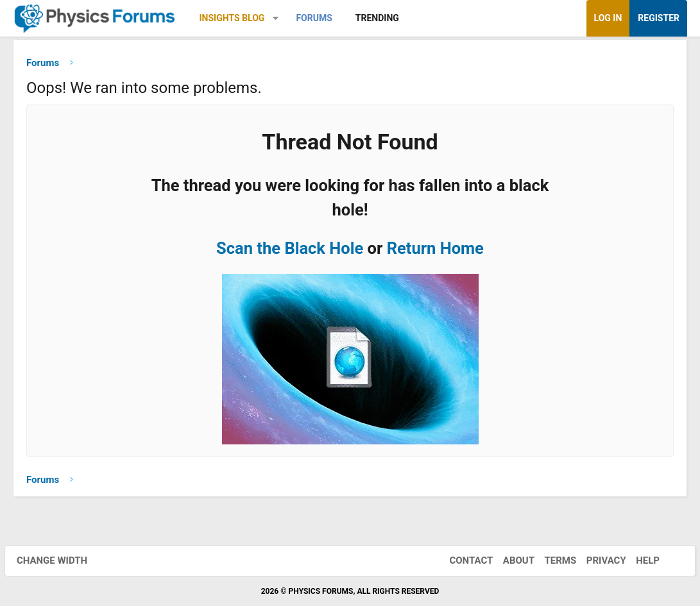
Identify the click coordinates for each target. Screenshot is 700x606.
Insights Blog (232, 18)
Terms (552, 560)
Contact (463, 560)
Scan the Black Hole (290, 251)
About (510, 560)
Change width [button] (60, 560)
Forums (314, 18)
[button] (276, 18)
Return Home (435, 251)
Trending (377, 18)
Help (639, 560)
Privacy (598, 560)
